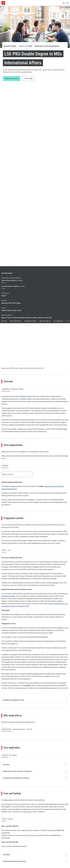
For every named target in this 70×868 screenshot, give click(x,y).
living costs (27, 812)
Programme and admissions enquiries (35, 778)
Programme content (30, 321)
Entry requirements (16, 321)
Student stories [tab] (7, 729)
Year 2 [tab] (9, 550)
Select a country (17, 474)
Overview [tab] (5, 755)
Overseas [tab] (5, 466)
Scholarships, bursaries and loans (35, 861)
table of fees (9, 800)
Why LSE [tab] (29, 729)
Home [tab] (4, 819)
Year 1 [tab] (4, 550)
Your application (58, 321)
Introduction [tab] (6, 389)
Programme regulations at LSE (35, 700)
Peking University (26, 396)
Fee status (35, 855)
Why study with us (45, 321)
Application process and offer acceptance (35, 771)
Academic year (5, 293)
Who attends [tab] (13, 755)
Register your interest (12, 78)
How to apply (29, 78)
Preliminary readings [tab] (17, 389)
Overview (4, 321)
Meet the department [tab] (19, 729)
